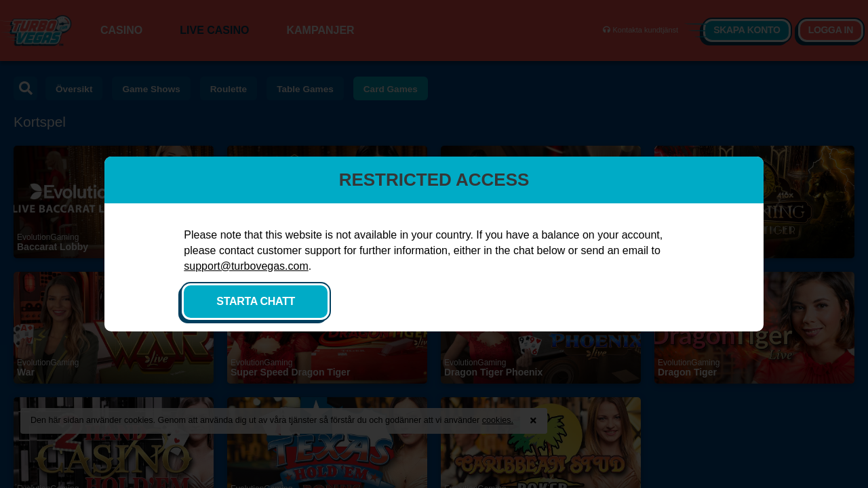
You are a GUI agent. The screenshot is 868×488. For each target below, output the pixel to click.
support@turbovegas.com (314, 273)
